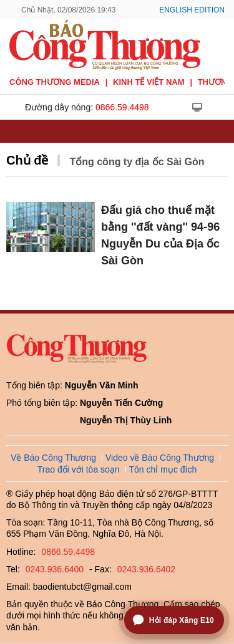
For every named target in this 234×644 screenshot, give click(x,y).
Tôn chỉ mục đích (163, 469)
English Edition (192, 10)
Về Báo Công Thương (53, 458)
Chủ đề (27, 160)
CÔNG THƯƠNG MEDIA (55, 82)
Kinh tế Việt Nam (149, 82)
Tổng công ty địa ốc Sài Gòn (137, 162)
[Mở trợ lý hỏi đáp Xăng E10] (174, 620)
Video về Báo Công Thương (160, 458)
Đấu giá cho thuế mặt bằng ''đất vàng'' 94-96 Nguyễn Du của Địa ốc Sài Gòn (160, 235)
